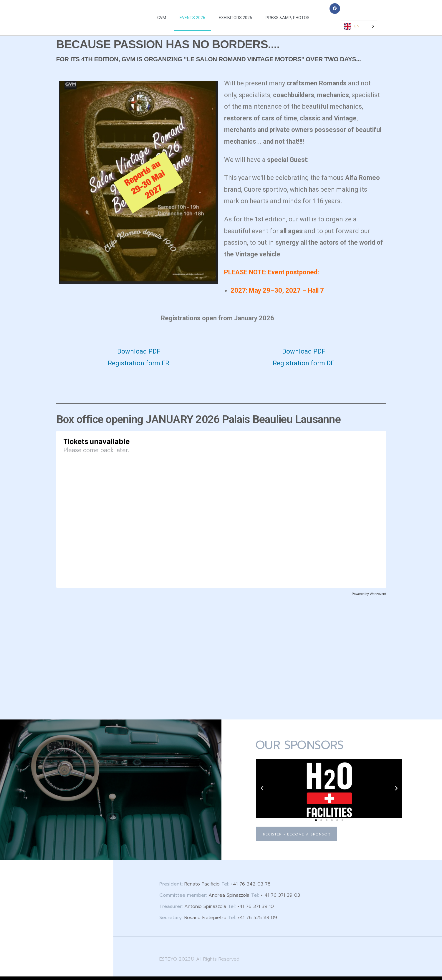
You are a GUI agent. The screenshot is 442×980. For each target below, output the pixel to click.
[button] (262, 788)
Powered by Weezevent (369, 594)
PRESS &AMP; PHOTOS (288, 18)
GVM (162, 18)
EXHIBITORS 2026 (235, 18)
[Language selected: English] (359, 26)
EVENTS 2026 (192, 18)
